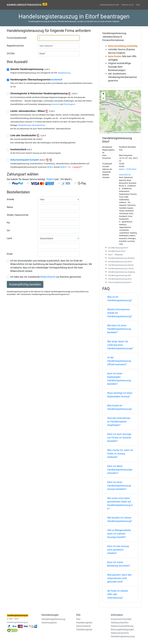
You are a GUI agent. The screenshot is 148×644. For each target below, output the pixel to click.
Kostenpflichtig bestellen (25, 284)
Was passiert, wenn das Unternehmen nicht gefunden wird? (119, 578)
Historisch (55, 104)
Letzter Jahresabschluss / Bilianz (33, 111)
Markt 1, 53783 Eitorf (128, 169)
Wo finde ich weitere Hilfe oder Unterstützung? (118, 594)
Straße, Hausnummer (18, 215)
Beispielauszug (64, 73)
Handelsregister (84, 629)
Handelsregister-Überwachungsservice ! (36, 80)
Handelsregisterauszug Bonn (120, 279)
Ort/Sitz (11, 53)
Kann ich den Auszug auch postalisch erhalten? (118, 550)
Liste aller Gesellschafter (28, 135)
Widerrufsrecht (48, 277)
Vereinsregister (109, 5)
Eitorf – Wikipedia (115, 255)
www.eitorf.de (125, 175)
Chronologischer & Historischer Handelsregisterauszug (44, 93)
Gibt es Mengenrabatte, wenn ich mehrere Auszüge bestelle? (119, 534)
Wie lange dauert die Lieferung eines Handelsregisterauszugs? (120, 345)
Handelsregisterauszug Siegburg (121, 272)
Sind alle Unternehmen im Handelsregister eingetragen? (119, 422)
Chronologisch (69, 104)
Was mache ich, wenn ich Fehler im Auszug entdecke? (120, 454)
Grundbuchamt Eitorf (117, 251)
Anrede (10, 199)
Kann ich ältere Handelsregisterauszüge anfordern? (120, 470)
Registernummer (15, 46)
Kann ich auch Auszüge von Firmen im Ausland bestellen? (119, 438)
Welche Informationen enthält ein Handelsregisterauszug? (120, 313)
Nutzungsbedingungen (122, 629)
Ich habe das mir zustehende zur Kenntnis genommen (46, 277)
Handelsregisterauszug (27, 5)
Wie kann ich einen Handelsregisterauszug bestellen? (119, 329)
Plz (8, 223)
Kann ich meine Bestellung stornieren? (119, 564)
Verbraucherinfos (120, 623)
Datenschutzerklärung (122, 626)
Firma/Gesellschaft (17, 38)
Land (9, 238)
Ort (8, 231)
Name (10, 207)
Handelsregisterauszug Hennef (121, 265)
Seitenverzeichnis (120, 633)
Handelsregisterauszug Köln (120, 275)
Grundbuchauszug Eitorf (118, 248)
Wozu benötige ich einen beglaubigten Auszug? (120, 395)
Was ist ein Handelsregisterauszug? (120, 299)
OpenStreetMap (126, 132)
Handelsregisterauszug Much (120, 262)
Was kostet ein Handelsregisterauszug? (120, 407)
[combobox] (59, 38)
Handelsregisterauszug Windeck (121, 258)
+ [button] (103, 94)
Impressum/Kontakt (121, 619)
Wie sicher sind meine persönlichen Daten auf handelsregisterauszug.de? (120, 503)
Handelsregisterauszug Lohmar (121, 268)
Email (10, 254)
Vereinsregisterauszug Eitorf (120, 282)
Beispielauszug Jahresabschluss (32, 125)
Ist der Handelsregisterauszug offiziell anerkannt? (119, 361)
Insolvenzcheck (21, 149)
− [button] (103, 98)
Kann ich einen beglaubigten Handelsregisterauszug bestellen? (119, 379)
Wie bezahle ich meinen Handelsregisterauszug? (120, 519)
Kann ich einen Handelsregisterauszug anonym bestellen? (119, 486)
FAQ (138, 5)
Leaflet (115, 132)
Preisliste (128, 5)
